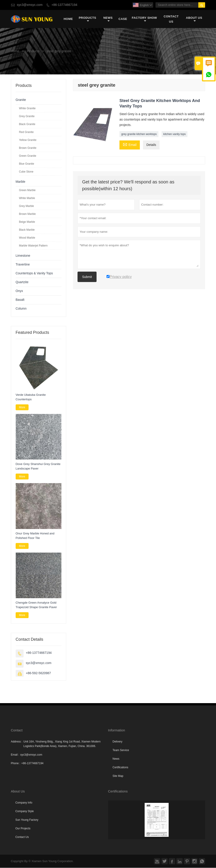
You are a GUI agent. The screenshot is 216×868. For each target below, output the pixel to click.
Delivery (118, 742)
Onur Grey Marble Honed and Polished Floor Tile (35, 536)
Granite (21, 100)
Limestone (23, 256)
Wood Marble (27, 238)
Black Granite (27, 124)
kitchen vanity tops (175, 134)
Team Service (121, 750)
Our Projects (23, 829)
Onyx (19, 291)
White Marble (27, 198)
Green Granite (28, 156)
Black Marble (27, 230)
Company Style (25, 811)
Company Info (24, 803)
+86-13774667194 (64, 5)
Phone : (16, 764)
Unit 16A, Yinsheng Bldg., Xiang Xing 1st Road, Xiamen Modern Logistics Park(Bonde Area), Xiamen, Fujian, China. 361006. (62, 744)
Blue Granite (27, 164)
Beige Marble (27, 222)
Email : (15, 755)
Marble (21, 182)
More (22, 407)
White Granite (27, 109)
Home (68, 19)
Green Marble (27, 190)
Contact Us (171, 19)
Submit (87, 277)
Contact (17, 730)
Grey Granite (27, 116)
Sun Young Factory (27, 820)
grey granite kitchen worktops (139, 134)
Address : (17, 742)
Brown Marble (27, 214)
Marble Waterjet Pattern (33, 246)
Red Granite (26, 132)
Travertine (23, 265)
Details (151, 145)
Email (130, 145)
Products (87, 19)
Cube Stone (26, 172)
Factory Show (144, 19)
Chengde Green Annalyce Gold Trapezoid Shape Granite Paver (36, 605)
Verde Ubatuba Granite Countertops (31, 397)
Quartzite (22, 282)
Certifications (120, 768)
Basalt (20, 300)
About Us (194, 19)
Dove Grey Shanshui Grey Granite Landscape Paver (38, 466)
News (108, 19)
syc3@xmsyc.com (30, 5)
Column (21, 309)
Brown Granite (28, 148)
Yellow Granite (28, 140)
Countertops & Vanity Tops (34, 274)
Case (123, 19)
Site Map (118, 776)
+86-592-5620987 (38, 673)
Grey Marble (27, 206)
